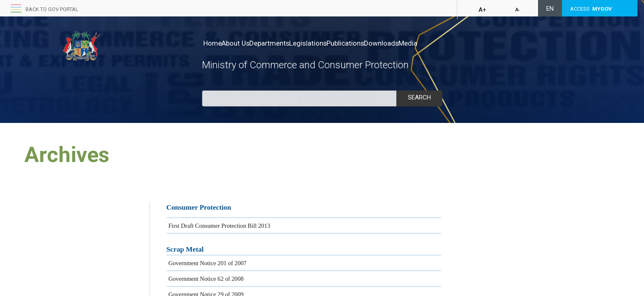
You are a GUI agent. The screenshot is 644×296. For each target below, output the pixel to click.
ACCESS (591, 9)
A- (517, 10)
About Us (244, 43)
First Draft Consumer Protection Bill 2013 (219, 226)
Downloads (424, 43)
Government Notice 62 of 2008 (206, 279)
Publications (380, 43)
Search (419, 97)
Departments (287, 43)
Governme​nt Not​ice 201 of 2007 (208, 263)
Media (460, 43)
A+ (482, 10)
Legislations (334, 43)
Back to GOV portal (52, 9)
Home (213, 43)
